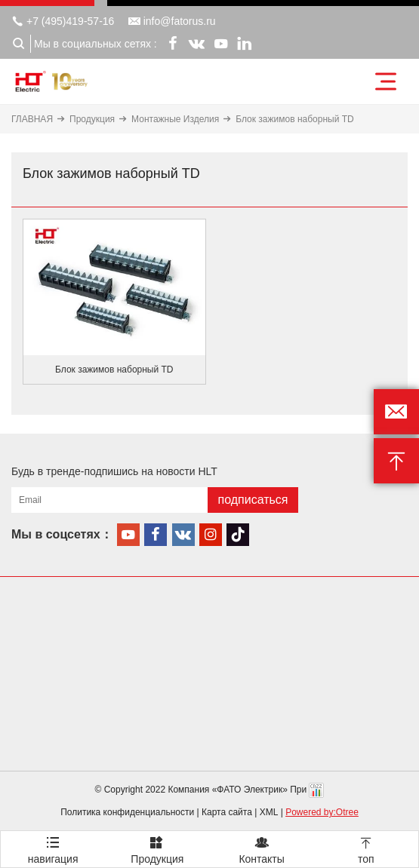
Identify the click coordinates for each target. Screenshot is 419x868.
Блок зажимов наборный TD (294, 119)
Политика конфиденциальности (127, 812)
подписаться (253, 500)
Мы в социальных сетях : (96, 44)
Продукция (92, 119)
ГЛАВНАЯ (32, 119)
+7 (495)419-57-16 (63, 21)
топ (366, 848)
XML (269, 812)
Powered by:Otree (322, 812)
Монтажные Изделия (175, 119)
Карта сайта (227, 812)
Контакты (262, 848)
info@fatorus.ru (172, 21)
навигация (53, 848)
